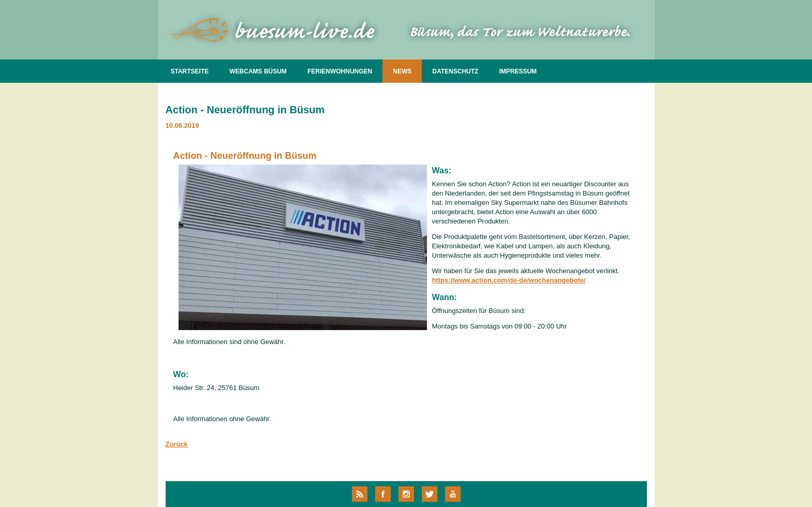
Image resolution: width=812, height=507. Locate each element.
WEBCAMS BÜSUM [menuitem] (258, 71)
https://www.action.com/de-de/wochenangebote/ (509, 280)
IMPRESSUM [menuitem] (518, 71)
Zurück (177, 444)
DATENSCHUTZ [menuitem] (455, 71)
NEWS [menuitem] (402, 71)
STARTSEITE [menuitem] (190, 71)
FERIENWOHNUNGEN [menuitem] (340, 71)
